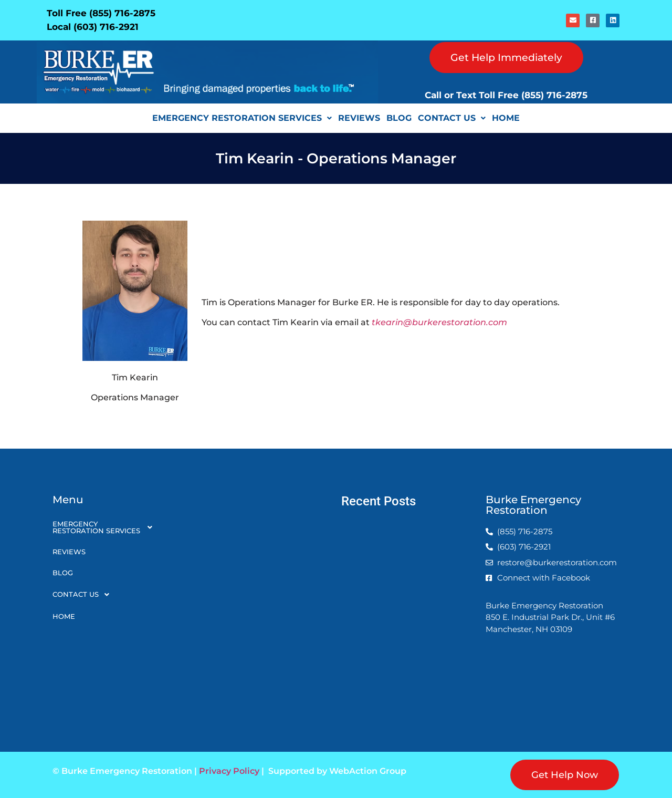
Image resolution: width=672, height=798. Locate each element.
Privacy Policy (229, 771)
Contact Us (452, 118)
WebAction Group (368, 771)
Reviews (359, 118)
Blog (399, 118)
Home (506, 118)
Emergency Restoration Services (242, 118)
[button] (242, 118)
